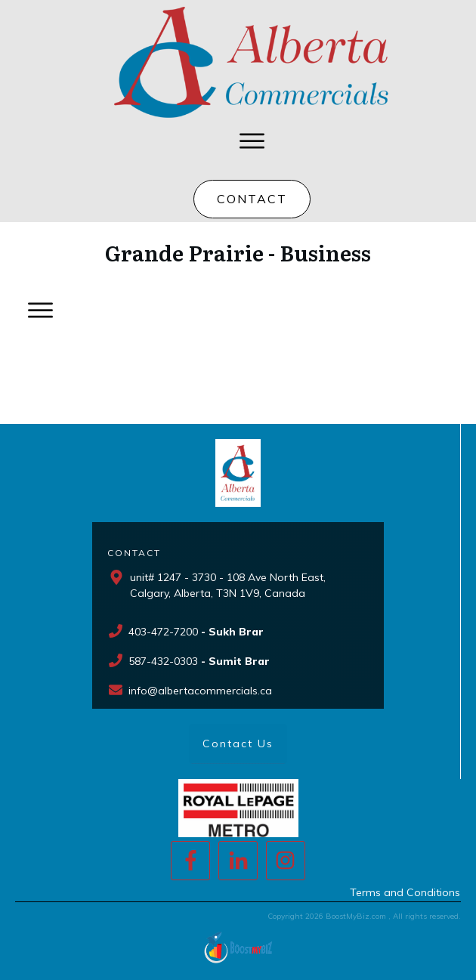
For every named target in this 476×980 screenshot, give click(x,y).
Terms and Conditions (405, 892)
